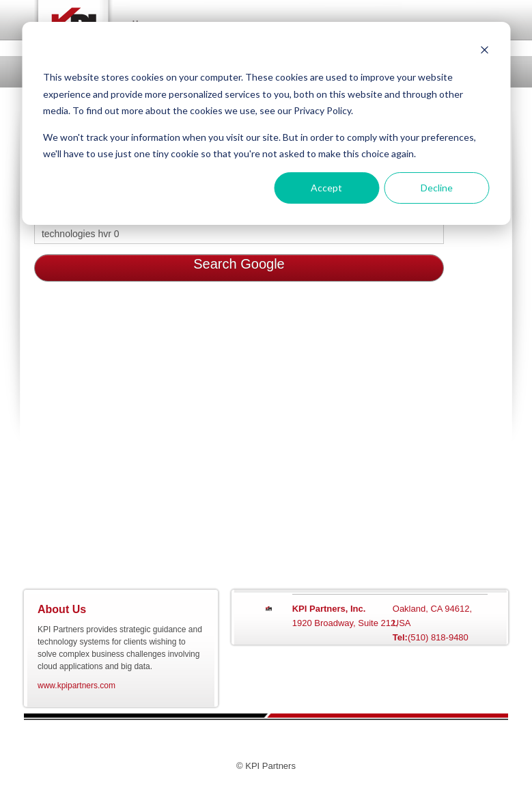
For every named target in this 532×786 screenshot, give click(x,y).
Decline (437, 188)
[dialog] (266, 123)
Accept (326, 188)
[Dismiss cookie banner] (484, 52)
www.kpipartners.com (76, 686)
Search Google (239, 264)
